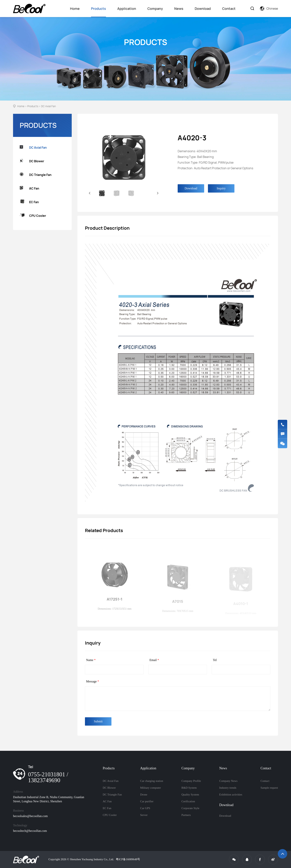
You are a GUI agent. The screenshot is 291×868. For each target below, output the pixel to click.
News (179, 9)
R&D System (189, 788)
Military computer (151, 788)
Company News (228, 781)
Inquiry (221, 188)
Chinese (269, 9)
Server (144, 815)
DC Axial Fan (48, 106)
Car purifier (147, 801)
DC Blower (32, 161)
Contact (229, 9)
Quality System (190, 795)
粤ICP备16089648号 (128, 859)
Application (127, 9)
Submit (98, 721)
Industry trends (228, 788)
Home (75, 9)
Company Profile (191, 781)
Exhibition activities (231, 795)
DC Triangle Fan (36, 175)
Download (203, 9)
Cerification (188, 801)
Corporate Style (190, 808)
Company (155, 9)
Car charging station (152, 781)
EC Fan (29, 202)
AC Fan (29, 188)
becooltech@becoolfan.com (30, 831)
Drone (144, 795)
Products (98, 12)
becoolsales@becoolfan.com (30, 816)
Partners (186, 815)
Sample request (269, 788)
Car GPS (145, 808)
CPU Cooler (33, 216)
